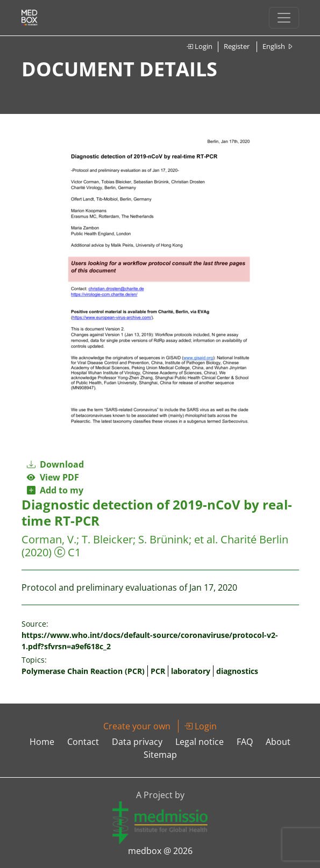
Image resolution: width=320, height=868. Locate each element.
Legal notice (200, 742)
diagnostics (237, 671)
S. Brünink (163, 539)
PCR (158, 671)
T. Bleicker (107, 539)
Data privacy (137, 742)
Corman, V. (49, 539)
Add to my (55, 490)
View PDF (53, 477)
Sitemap (160, 755)
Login (199, 46)
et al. (206, 539)
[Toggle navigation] (284, 18)
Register (237, 46)
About (278, 742)
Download (55, 464)
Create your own (137, 726)
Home (42, 742)
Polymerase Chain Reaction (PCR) (83, 671)
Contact (83, 742)
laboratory (191, 671)
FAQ (245, 742)
